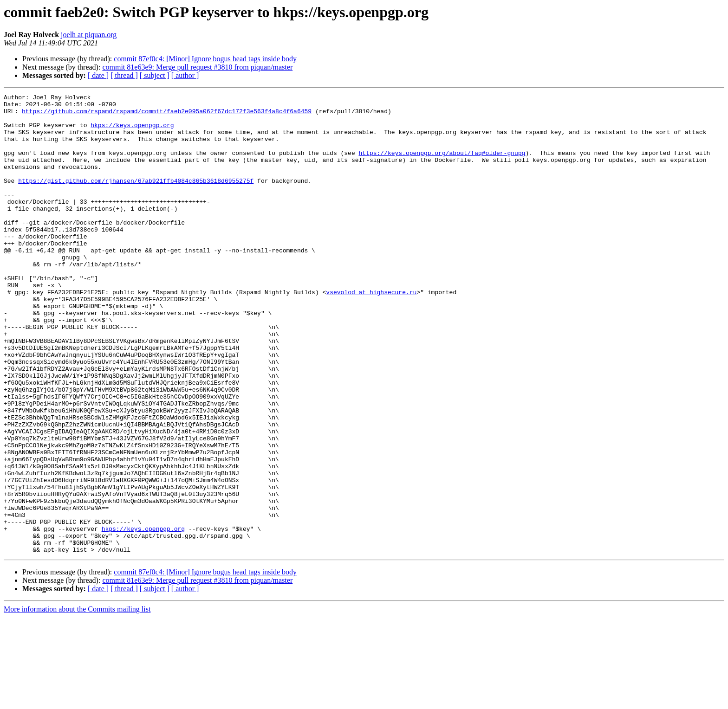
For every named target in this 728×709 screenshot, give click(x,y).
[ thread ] (124, 75)
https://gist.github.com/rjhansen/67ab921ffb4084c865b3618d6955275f (136, 199)
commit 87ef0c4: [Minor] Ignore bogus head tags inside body (205, 59)
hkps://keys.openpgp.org (132, 132)
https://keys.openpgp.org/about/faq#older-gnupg (442, 165)
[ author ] (185, 75)
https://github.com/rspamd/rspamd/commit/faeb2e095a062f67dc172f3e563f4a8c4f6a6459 (167, 115)
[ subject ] (155, 75)
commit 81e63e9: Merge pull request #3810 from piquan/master (197, 67)
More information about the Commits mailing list (77, 701)
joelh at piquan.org (89, 35)
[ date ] (98, 75)
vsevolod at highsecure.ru (371, 332)
